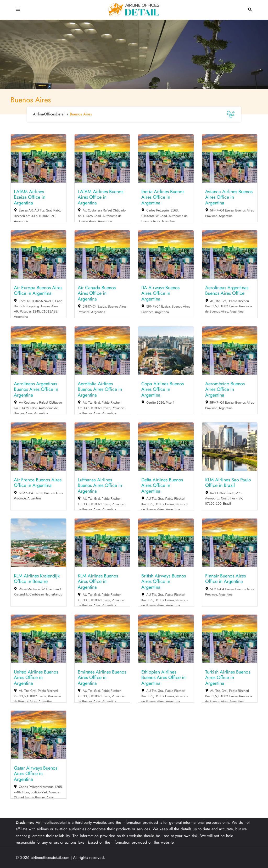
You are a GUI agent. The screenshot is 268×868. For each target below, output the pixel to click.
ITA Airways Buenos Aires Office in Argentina (160, 294)
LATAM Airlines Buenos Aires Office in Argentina (100, 197)
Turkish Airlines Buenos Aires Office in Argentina (228, 678)
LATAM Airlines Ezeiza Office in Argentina (30, 197)
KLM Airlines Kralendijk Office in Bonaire (37, 579)
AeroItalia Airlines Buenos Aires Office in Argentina (100, 390)
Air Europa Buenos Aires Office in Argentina (38, 291)
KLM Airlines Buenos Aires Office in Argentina (98, 582)
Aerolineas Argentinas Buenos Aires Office (227, 291)
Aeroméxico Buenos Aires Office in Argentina (225, 390)
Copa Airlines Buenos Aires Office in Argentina (163, 390)
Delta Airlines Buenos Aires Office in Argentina (162, 486)
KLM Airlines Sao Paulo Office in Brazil (228, 483)
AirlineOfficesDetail (49, 114)
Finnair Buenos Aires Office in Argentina (225, 579)
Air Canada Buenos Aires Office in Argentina (97, 294)
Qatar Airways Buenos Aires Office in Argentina (36, 774)
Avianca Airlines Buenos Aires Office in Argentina (229, 197)
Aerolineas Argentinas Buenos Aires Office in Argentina (36, 390)
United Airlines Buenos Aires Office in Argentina (36, 678)
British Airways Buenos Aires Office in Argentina (164, 582)
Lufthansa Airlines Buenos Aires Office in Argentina (100, 486)
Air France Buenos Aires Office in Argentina (38, 483)
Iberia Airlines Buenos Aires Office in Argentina (163, 197)
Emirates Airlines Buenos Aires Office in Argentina (102, 678)
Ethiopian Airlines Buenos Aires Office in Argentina (163, 678)
